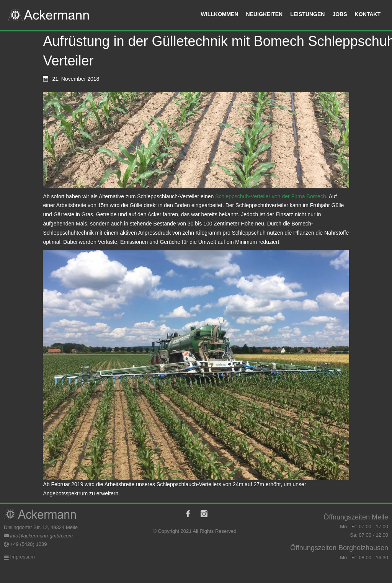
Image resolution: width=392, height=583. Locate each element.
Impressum (22, 557)
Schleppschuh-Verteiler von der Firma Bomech (270, 196)
